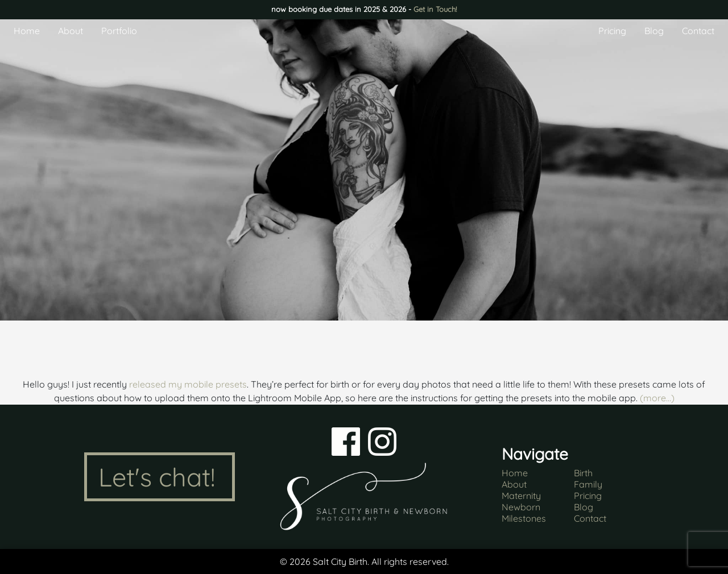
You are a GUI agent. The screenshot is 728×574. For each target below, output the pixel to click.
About (71, 31)
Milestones (524, 518)
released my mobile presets (188, 384)
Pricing (612, 31)
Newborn (521, 507)
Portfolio (119, 31)
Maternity (521, 496)
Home (27, 31)
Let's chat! (157, 477)
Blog (654, 31)
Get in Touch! (435, 9)
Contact (698, 31)
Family (588, 484)
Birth (583, 473)
